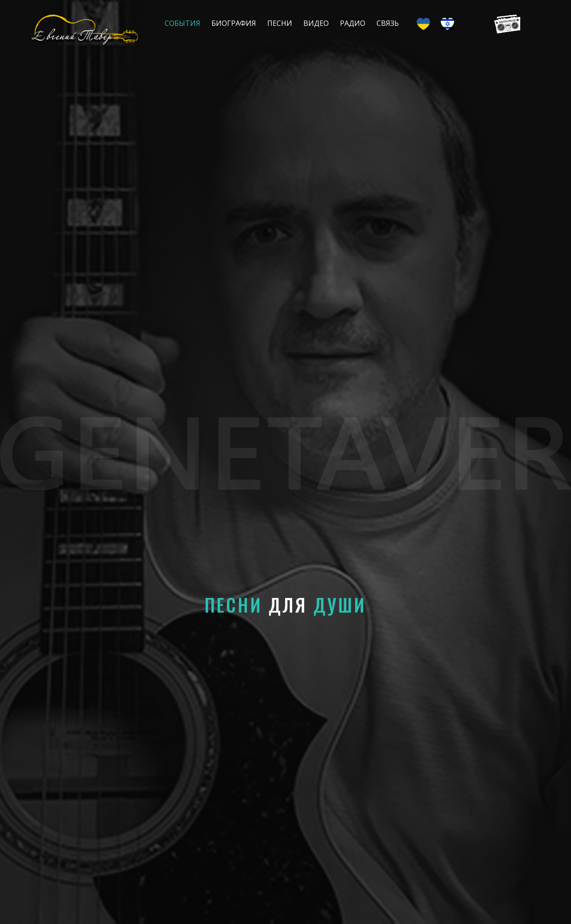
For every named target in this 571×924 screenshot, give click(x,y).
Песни (280, 23)
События (182, 23)
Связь (388, 23)
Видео (316, 23)
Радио (353, 23)
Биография (234, 23)
